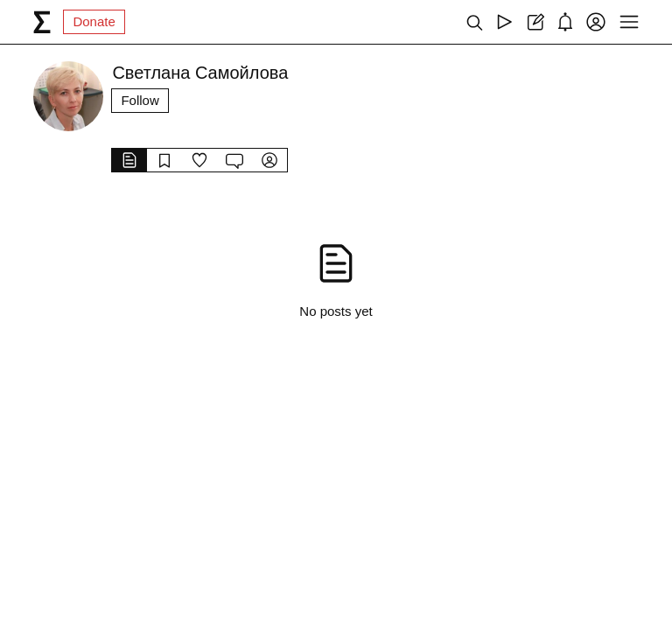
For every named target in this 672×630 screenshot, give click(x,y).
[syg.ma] (42, 22)
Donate (94, 21)
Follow (140, 100)
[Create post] (535, 22)
